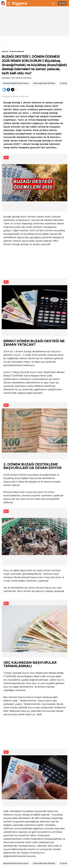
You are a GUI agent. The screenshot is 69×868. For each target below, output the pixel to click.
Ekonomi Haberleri (17, 52)
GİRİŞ (64, 3)
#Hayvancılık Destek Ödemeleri (44, 83)
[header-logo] (20, 3)
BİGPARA (5, 52)
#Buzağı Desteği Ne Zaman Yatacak (16, 83)
